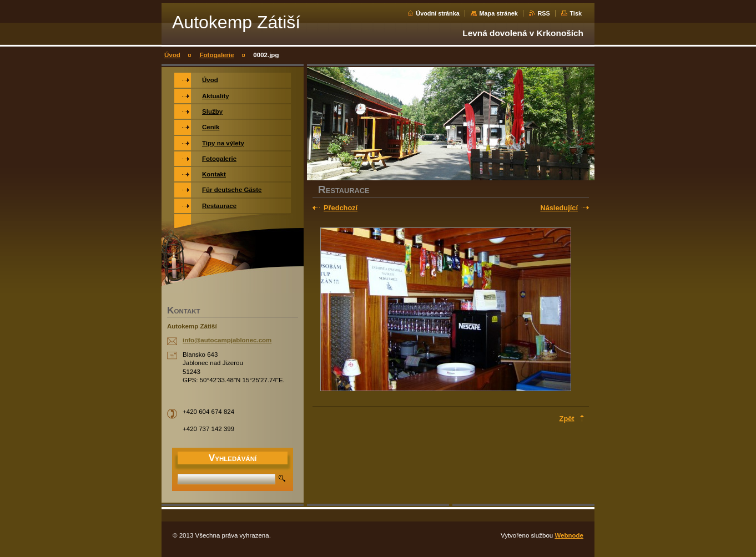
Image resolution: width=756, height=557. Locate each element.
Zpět (567, 419)
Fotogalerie (217, 55)
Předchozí (341, 208)
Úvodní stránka (438, 13)
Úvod (172, 55)
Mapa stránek (498, 13)
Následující (559, 208)
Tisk (576, 13)
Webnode (569, 535)
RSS (543, 13)
